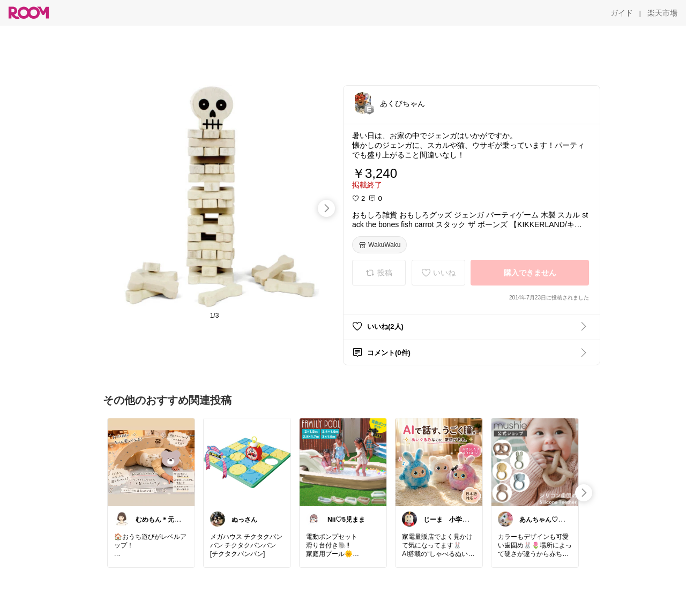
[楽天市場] (662, 13)
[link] (151, 462)
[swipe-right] (326, 208)
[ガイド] (622, 13)
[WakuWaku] (379, 245)
